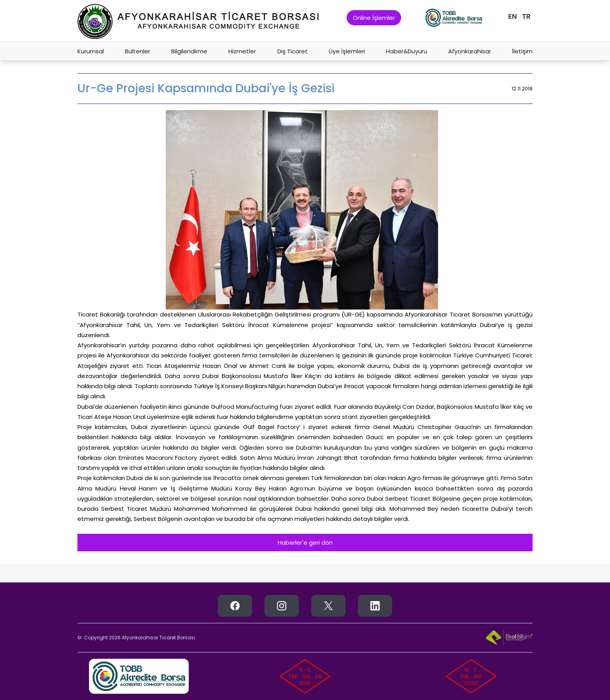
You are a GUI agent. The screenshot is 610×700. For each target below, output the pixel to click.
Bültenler (138, 51)
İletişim (522, 51)
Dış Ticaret (293, 51)
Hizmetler (242, 51)
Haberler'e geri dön (305, 543)
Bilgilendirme (189, 51)
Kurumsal (91, 51)
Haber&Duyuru (407, 51)
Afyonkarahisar (470, 51)
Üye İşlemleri (347, 51)
